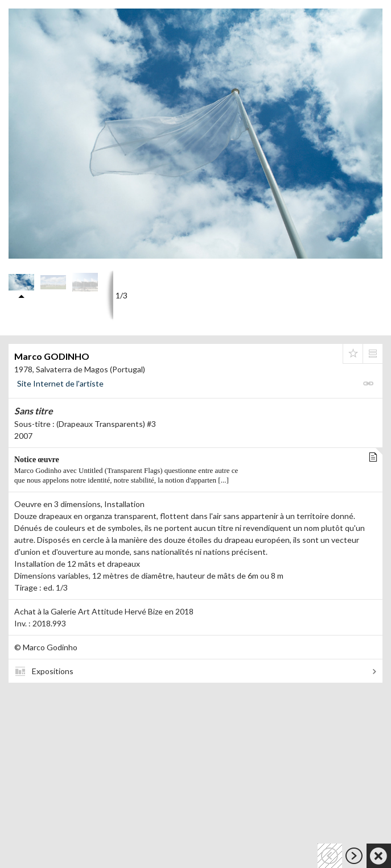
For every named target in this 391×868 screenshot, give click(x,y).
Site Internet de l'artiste (60, 383)
